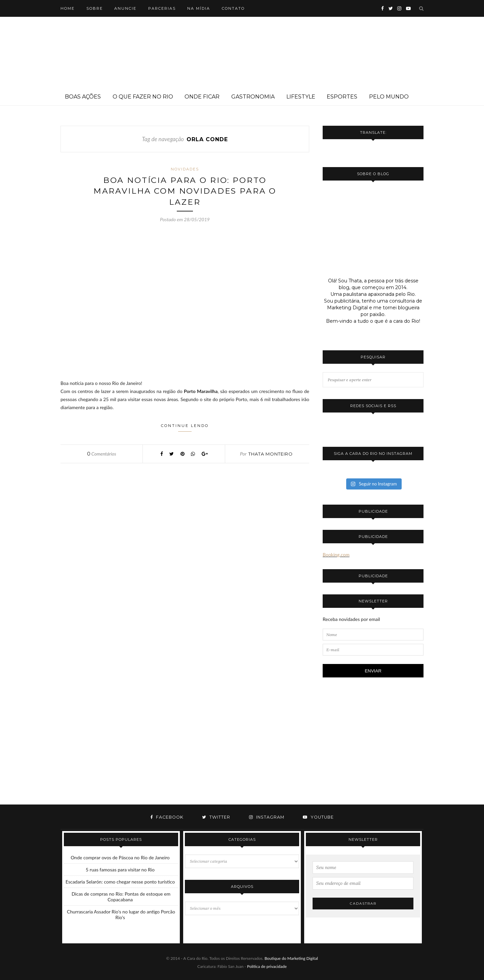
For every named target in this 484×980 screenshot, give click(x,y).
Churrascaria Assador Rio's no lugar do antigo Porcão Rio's (121, 914)
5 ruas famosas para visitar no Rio (120, 870)
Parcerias (162, 8)
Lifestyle (301, 97)
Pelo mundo (389, 97)
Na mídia (199, 8)
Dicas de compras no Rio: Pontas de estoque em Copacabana (121, 897)
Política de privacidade (267, 966)
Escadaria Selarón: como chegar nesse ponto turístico (120, 882)
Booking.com (336, 555)
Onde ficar (202, 97)
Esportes (342, 97)
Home (68, 8)
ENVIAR (373, 671)
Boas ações (83, 97)
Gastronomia (253, 97)
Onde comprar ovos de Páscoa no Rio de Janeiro (120, 857)
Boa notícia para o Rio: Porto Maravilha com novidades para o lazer (185, 192)
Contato (233, 8)
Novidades (185, 169)
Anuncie (125, 8)
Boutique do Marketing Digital (291, 958)
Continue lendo (185, 428)
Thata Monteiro (271, 455)
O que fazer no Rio (143, 97)
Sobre (95, 8)
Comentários (102, 455)
